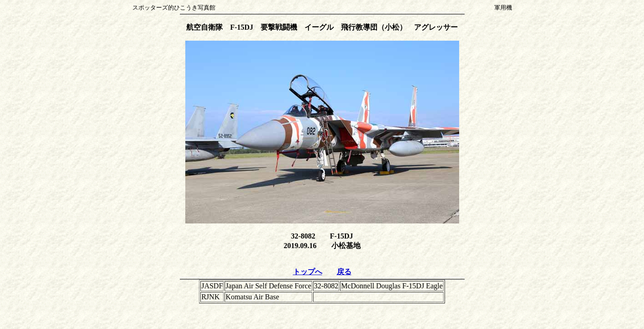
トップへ (308, 272)
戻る (344, 272)
